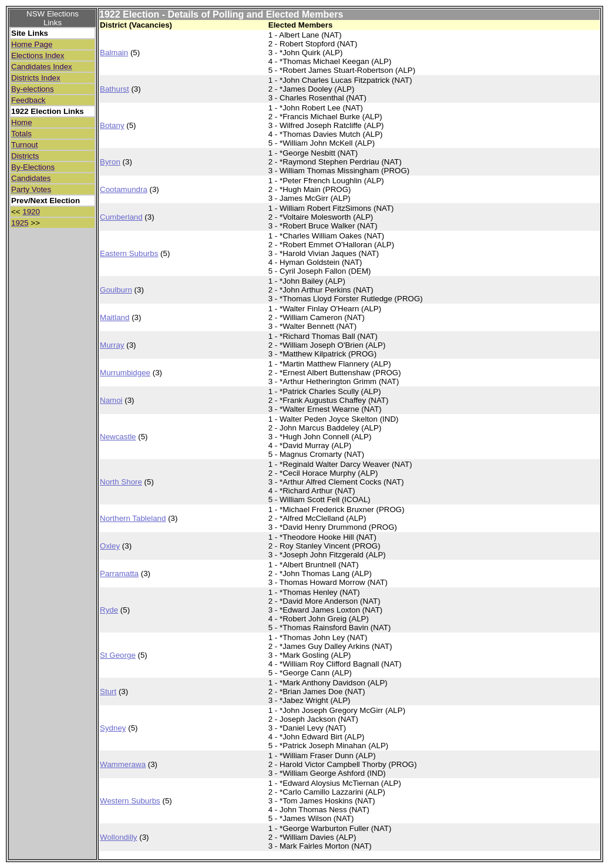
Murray (112, 345)
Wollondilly (118, 837)
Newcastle (118, 437)
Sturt (108, 692)
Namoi (111, 400)
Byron (110, 162)
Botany (112, 125)
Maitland (115, 317)
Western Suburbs (130, 801)
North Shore (121, 482)
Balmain (114, 53)
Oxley (110, 546)
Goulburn (116, 290)
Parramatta (119, 573)
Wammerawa (123, 764)
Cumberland (121, 217)
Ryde (109, 610)
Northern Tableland (133, 518)
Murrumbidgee (125, 373)
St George (118, 655)
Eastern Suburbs (129, 253)
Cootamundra (124, 189)
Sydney (113, 728)
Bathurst (115, 89)
